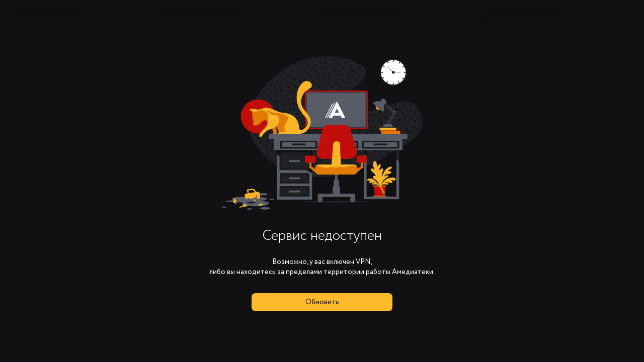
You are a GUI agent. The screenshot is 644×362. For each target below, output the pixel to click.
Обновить (322, 302)
